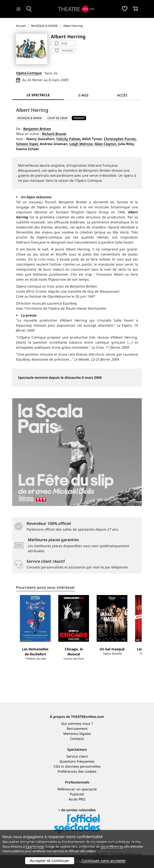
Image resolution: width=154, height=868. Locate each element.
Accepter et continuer (50, 861)
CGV (57, 766)
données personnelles (83, 766)
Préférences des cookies (77, 771)
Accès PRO (77, 799)
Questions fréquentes (77, 761)
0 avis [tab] (83, 95)
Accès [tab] (122, 95)
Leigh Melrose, (81, 144)
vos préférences (112, 846)
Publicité (77, 794)
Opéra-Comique (29, 73)
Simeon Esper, (27, 144)
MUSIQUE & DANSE (30, 118)
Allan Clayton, (106, 144)
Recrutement (77, 729)
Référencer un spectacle (77, 789)
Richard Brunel (54, 134)
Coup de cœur (57, 118)
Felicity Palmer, (69, 139)
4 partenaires (35, 846)
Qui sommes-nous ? (77, 723)
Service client (77, 756)
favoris (64, 51)
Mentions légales (77, 734)
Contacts (77, 739)
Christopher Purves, (120, 139)
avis (61, 43)
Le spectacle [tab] (38, 95)
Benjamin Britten (37, 129)
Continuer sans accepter (104, 861)
